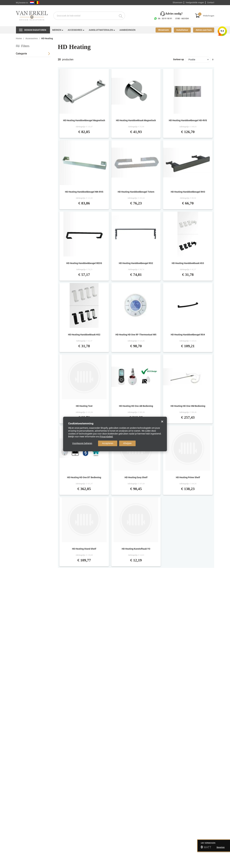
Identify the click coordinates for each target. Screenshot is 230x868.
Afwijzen (127, 443)
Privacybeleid (106, 437)
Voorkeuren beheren (82, 443)
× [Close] (162, 422)
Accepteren (108, 443)
